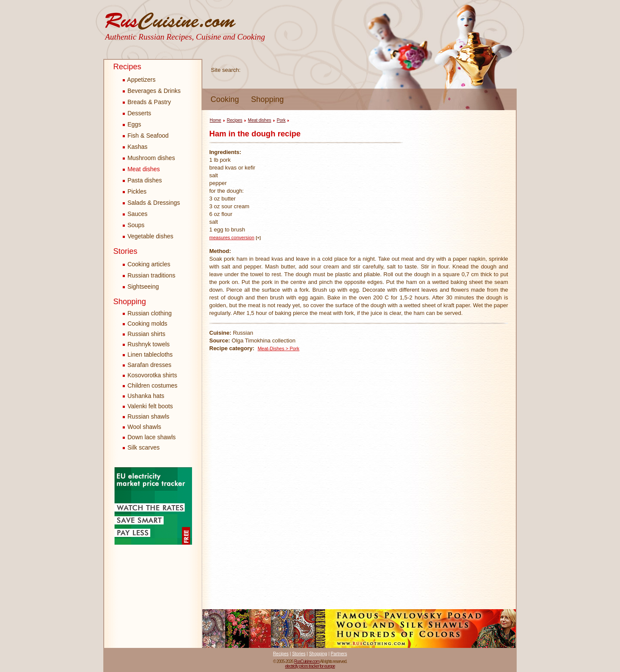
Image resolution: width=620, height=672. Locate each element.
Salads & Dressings (151, 203)
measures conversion (232, 237)
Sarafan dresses (149, 365)
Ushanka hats (146, 396)
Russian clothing (150, 313)
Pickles (135, 191)
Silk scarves (144, 447)
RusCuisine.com (307, 661)
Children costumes (152, 385)
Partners (339, 654)
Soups (134, 225)
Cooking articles (147, 264)
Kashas (135, 147)
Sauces (135, 214)
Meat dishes (141, 169)
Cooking (225, 99)
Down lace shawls (152, 437)
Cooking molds (147, 324)
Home (215, 120)
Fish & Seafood (146, 136)
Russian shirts (146, 334)
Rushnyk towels (149, 344)
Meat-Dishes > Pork (278, 348)
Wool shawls (144, 427)
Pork (281, 120)
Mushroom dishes (149, 158)
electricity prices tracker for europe (310, 666)
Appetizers (139, 80)
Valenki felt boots (150, 406)
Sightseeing (141, 287)
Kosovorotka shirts (152, 375)
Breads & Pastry (147, 102)
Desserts (137, 113)
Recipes (127, 67)
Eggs (132, 124)
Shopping (267, 99)
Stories (125, 251)
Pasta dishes (142, 180)
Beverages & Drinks (152, 91)
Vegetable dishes (148, 236)
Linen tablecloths (150, 354)
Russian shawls (148, 416)
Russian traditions (149, 275)
